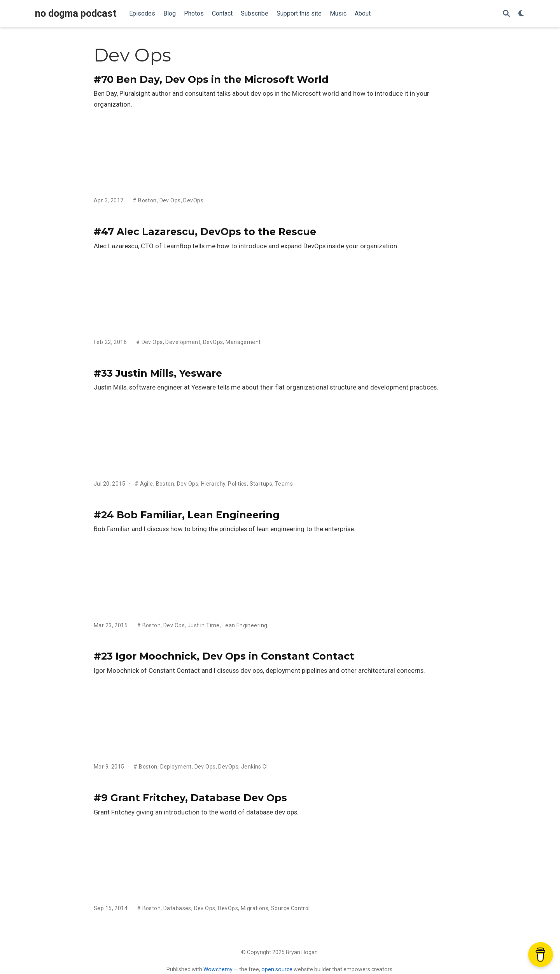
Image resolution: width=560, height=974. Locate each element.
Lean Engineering (245, 625)
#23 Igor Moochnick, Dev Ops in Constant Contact (224, 656)
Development (183, 342)
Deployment (176, 767)
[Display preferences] (521, 14)
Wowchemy (218, 969)
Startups (261, 484)
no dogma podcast (76, 13)
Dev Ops (170, 200)
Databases (177, 908)
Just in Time (204, 625)
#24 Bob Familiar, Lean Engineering (187, 515)
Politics (237, 484)
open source (277, 969)
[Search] (506, 14)
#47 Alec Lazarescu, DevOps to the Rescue (205, 232)
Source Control (290, 908)
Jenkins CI (254, 767)
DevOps (193, 200)
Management (243, 342)
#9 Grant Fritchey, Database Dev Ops (190, 798)
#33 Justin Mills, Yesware (158, 373)
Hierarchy (213, 484)
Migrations (255, 908)
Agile (147, 484)
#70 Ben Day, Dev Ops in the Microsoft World (211, 79)
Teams (284, 484)
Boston (147, 200)
